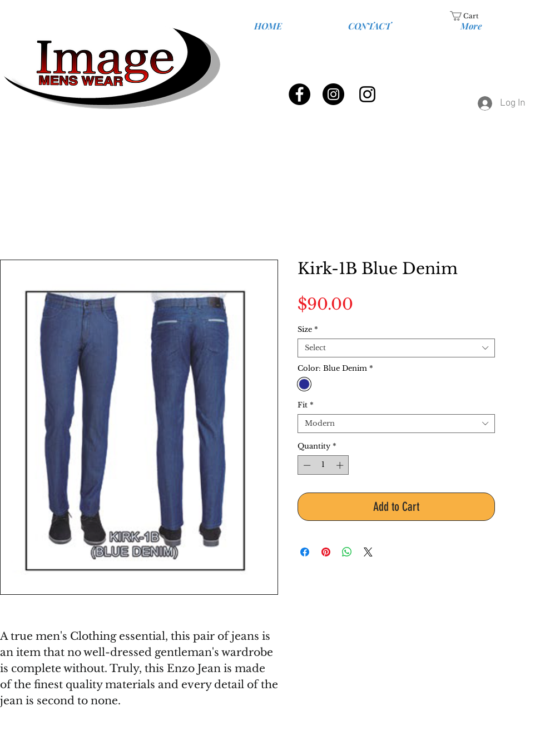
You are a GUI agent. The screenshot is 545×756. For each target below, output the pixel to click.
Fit (306, 405)
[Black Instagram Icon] (367, 94)
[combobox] (396, 348)
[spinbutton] (323, 465)
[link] (471, 16)
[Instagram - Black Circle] (333, 94)
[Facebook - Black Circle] (299, 94)
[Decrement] (306, 465)
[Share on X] (368, 552)
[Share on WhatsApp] (347, 552)
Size (308, 330)
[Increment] (341, 465)
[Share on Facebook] (305, 552)
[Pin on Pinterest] (326, 552)
